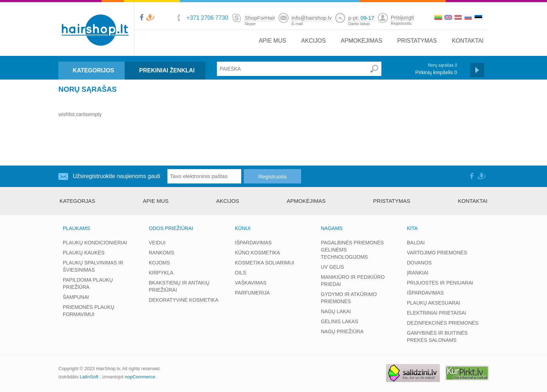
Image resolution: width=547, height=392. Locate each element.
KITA (412, 228)
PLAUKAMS (76, 228)
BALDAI (416, 243)
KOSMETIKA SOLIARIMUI (265, 263)
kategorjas (77, 201)
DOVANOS (419, 263)
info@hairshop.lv (311, 18)
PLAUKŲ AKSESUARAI (434, 303)
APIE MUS (272, 41)
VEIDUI (157, 243)
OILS (241, 273)
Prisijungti (402, 17)
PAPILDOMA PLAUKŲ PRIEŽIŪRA (88, 283)
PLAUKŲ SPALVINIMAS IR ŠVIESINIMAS (93, 266)
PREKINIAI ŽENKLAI (167, 70)
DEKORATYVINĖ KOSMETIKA (184, 300)
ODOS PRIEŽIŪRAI (171, 228)
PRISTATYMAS (417, 41)
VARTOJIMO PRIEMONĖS (437, 253)
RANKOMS (161, 253)
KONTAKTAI (468, 41)
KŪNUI (243, 228)
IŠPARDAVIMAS (253, 243)
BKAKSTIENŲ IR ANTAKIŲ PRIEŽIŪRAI (179, 286)
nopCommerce (140, 377)
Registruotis (401, 23)
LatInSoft (89, 377)
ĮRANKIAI (418, 273)
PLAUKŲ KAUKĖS (84, 253)
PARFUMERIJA (252, 293)
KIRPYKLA (161, 273)
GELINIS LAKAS (339, 321)
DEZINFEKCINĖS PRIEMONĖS (443, 323)
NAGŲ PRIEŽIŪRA (342, 331)
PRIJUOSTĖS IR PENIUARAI (440, 283)
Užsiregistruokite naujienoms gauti (116, 176)
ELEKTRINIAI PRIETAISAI (436, 313)
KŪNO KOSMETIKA (257, 253)
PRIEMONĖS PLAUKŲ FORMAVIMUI (89, 311)
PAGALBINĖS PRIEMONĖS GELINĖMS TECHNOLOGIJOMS (352, 250)
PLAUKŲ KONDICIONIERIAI (95, 243)
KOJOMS (159, 263)
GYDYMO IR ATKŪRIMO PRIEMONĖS (349, 298)
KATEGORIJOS (93, 70)
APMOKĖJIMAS (362, 41)
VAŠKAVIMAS (251, 283)
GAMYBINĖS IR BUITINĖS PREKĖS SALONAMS (437, 336)
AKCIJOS (313, 41)
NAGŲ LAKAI (336, 311)
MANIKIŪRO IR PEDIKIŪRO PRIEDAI (353, 281)
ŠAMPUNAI (76, 297)
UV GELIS (332, 267)
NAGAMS (332, 228)
